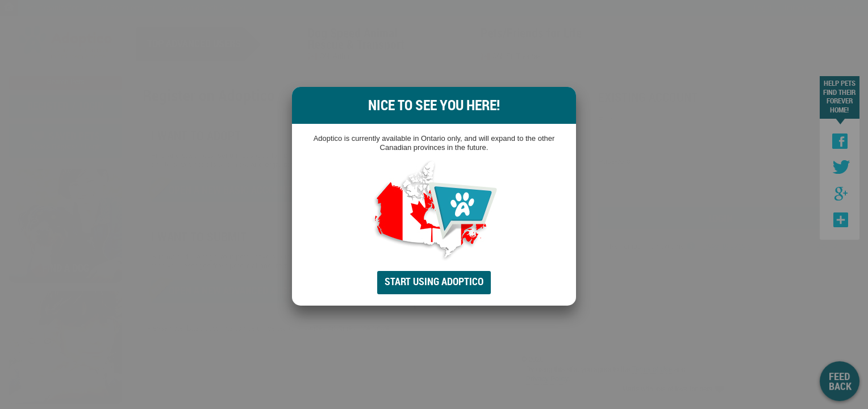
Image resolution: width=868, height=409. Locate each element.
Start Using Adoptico (434, 281)
